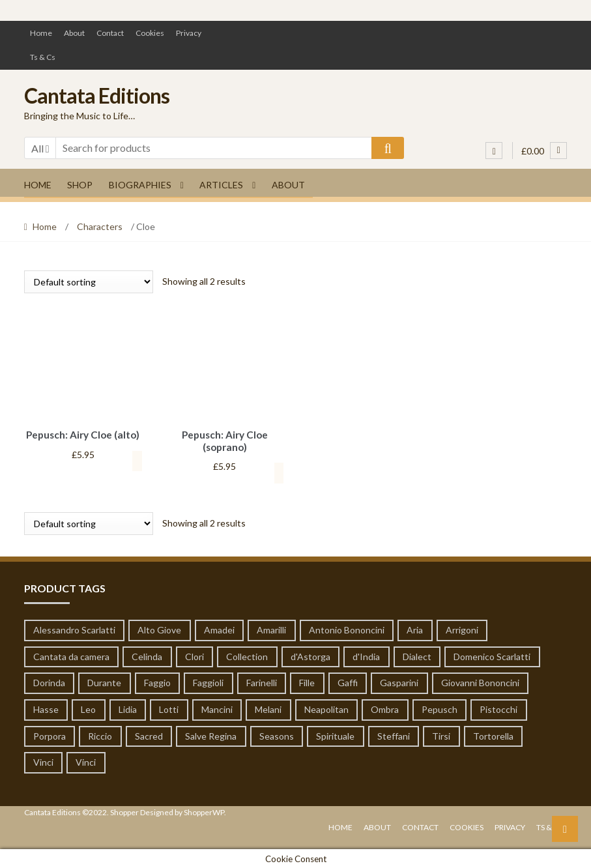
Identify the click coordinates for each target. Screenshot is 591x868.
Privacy (189, 33)
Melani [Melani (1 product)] (268, 707)
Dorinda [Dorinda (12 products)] (49, 681)
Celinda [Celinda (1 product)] (147, 655)
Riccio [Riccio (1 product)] (100, 734)
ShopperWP (204, 810)
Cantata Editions (97, 95)
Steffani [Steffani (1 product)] (394, 734)
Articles (221, 185)
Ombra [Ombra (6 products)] (385, 707)
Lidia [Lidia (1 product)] (128, 707)
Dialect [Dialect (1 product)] (417, 655)
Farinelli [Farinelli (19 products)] (262, 681)
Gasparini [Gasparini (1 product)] (399, 681)
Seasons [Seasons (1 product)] (277, 734)
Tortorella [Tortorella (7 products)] (493, 734)
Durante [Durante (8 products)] (104, 681)
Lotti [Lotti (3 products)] (169, 707)
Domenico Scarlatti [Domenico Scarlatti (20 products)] (492, 655)
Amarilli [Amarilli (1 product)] (271, 628)
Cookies (150, 33)
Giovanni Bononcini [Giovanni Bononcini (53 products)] (480, 681)
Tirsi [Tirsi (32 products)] (441, 734)
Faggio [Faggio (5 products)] (157, 681)
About (74, 33)
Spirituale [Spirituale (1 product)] (335, 734)
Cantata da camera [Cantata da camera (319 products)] (71, 655)
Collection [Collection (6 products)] (247, 655)
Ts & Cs (43, 57)
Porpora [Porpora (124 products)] (50, 734)
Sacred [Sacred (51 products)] (149, 734)
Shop (80, 185)
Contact (110, 33)
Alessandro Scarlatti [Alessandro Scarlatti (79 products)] (74, 628)
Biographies (140, 185)
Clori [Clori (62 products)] (195, 655)
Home (41, 33)
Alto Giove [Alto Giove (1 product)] (159, 628)
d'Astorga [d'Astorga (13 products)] (310, 655)
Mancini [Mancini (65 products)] (217, 707)
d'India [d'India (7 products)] (366, 655)
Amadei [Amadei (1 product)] (219, 628)
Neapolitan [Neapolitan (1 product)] (326, 707)
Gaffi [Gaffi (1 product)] (348, 681)
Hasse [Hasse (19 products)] (46, 707)
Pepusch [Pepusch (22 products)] (440, 707)
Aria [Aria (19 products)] (415, 628)
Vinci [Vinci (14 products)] (43, 760)
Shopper (124, 810)
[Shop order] (89, 282)
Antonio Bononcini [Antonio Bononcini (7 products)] (347, 628)
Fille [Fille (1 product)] (307, 681)
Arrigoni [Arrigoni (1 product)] (462, 628)
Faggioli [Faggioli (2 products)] (208, 681)
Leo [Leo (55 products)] (88, 707)
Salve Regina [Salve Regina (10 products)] (211, 734)
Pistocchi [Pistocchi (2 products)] (498, 707)
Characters (100, 226)
